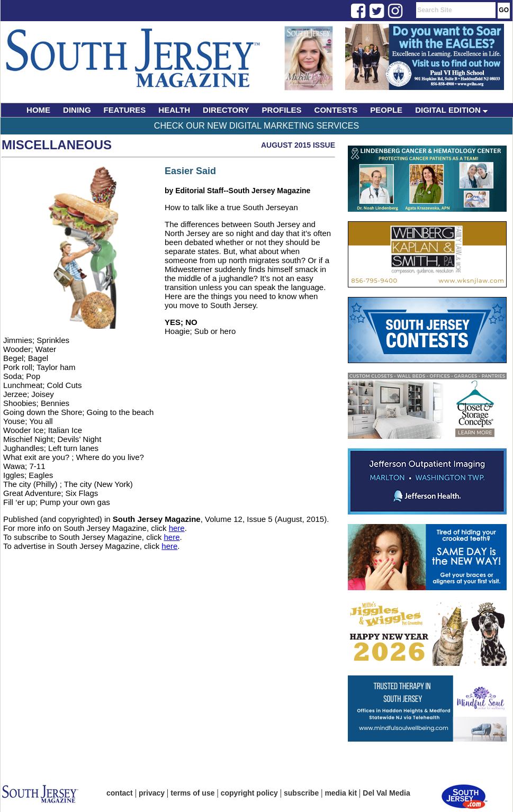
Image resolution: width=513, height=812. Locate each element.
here (177, 528)
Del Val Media (386, 793)
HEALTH (174, 110)
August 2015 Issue (298, 145)
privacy (152, 793)
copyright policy (249, 793)
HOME (38, 110)
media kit (341, 793)
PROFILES (282, 110)
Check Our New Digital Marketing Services (256, 126)
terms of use (192, 793)
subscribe (301, 793)
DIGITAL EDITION (451, 110)
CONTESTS (336, 110)
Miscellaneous (57, 145)
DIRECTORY (226, 110)
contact (120, 793)
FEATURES (125, 110)
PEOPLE (386, 110)
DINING (77, 110)
